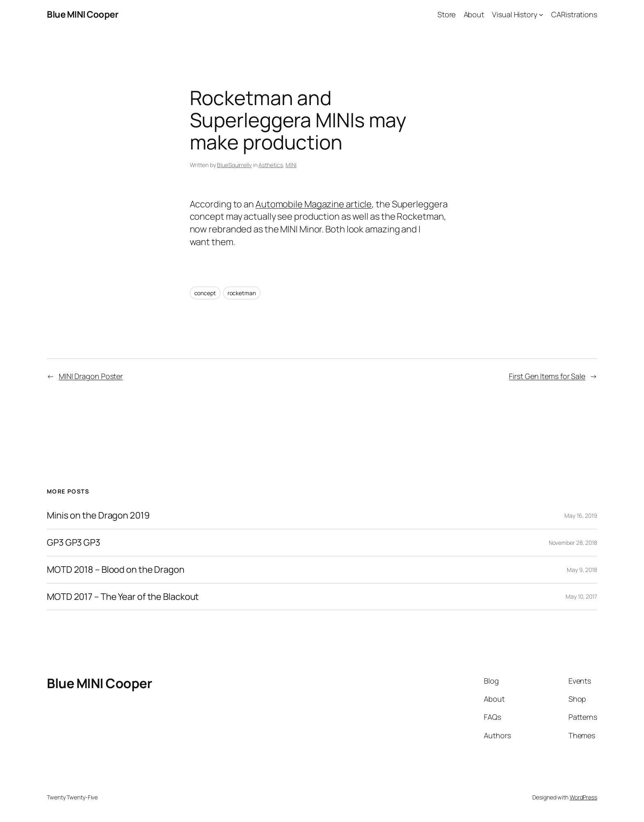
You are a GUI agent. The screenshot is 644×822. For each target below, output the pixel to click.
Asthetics (270, 165)
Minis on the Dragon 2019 (98, 515)
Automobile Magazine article (314, 204)
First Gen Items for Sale (547, 376)
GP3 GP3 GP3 (74, 543)
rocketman (242, 293)
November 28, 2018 (573, 543)
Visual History (515, 14)
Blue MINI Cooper (83, 14)
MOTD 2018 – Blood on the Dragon (116, 570)
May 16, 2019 (581, 515)
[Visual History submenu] (541, 15)
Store (447, 14)
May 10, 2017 (581, 596)
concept (205, 293)
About (474, 14)
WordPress (583, 797)
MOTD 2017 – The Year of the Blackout (123, 597)
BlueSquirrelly (234, 165)
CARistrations (574, 14)
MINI (291, 165)
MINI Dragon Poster (91, 376)
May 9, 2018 (582, 570)
